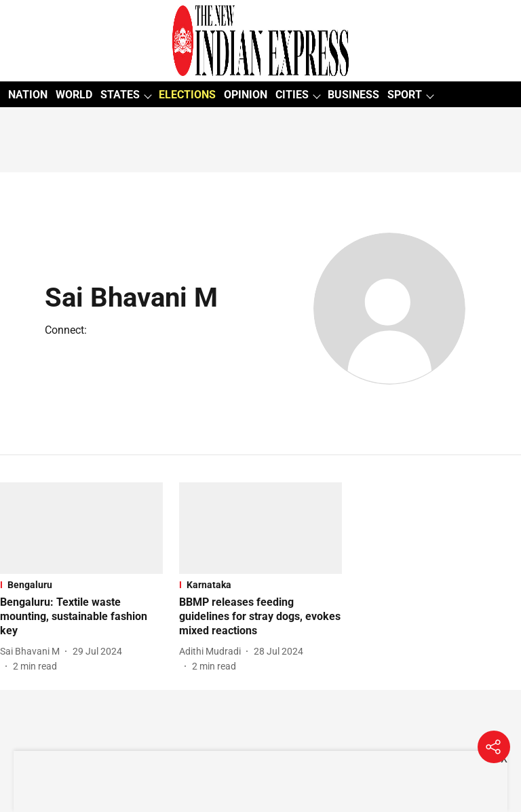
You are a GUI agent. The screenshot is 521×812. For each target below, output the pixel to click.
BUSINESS (353, 95)
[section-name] (81, 585)
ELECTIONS (187, 95)
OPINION (246, 95)
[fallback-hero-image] (81, 528)
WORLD (74, 95)
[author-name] (33, 652)
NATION (28, 95)
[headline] (81, 617)
